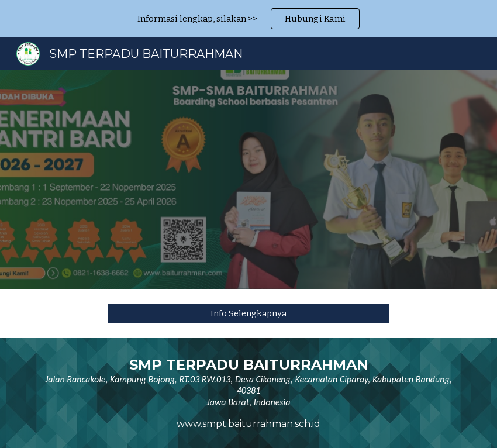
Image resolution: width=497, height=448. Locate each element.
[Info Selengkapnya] (248, 313)
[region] (248, 19)
